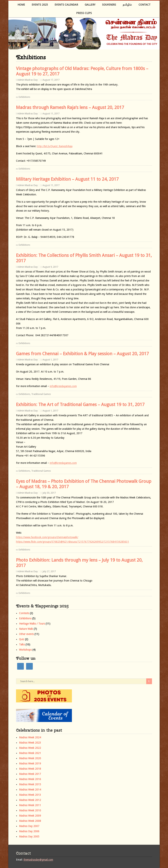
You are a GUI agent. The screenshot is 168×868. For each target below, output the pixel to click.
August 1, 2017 (50, 360)
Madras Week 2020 (30, 758)
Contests (24, 613)
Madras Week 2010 (30, 810)
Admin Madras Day (27, 80)
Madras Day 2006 (29, 831)
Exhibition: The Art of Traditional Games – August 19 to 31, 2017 (80, 405)
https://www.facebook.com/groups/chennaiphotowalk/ (47, 537)
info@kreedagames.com (63, 386)
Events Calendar (66, 5)
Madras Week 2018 (30, 769)
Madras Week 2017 (30, 774)
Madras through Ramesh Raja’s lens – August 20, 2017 (70, 107)
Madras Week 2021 (30, 753)
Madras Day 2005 (29, 837)
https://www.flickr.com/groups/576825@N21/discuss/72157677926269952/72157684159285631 (73, 542)
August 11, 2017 (51, 114)
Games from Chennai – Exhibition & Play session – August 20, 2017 (82, 354)
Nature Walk (26, 629)
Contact (145, 5)
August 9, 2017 (50, 267)
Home (21, 5)
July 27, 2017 (49, 571)
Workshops (25, 650)
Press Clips (84, 13)
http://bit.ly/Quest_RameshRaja (55, 146)
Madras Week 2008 (30, 821)
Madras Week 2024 (30, 737)
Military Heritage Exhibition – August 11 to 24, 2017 (67, 179)
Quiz (22, 639)
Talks (22, 644)
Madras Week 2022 (30, 748)
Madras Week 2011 (30, 805)
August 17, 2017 (51, 80)
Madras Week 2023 (30, 743)
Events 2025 (40, 5)
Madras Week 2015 (30, 784)
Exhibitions (24, 97)
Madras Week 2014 (30, 790)
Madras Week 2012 (30, 800)
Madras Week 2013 (30, 795)
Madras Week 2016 (30, 779)
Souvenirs (109, 5)
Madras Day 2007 (29, 826)
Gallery (90, 5)
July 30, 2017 (49, 493)
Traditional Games (41, 394)
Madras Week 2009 (30, 816)
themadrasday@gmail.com (38, 860)
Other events (26, 634)
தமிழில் (127, 5)
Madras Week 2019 (30, 764)
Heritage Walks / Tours (32, 624)
